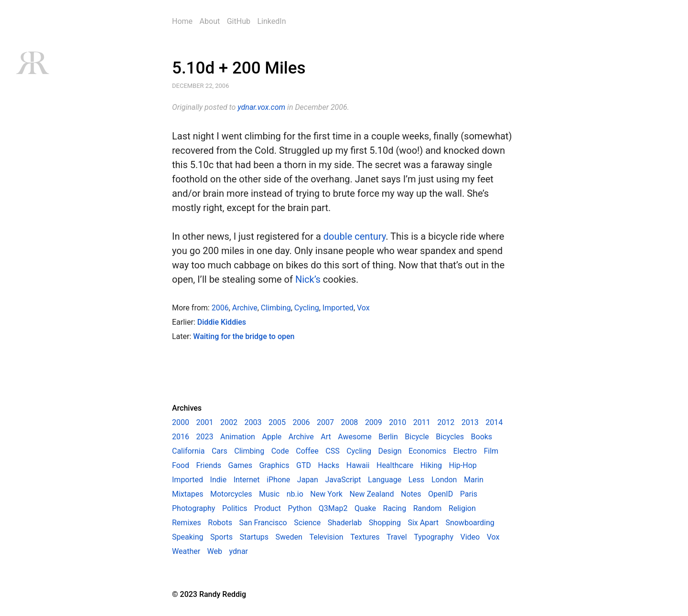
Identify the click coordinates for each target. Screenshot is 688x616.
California (188, 451)
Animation (238, 437)
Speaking (188, 537)
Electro (465, 451)
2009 (374, 422)
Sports (221, 537)
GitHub (239, 21)
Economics (427, 451)
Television (326, 537)
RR (32, 63)
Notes (411, 494)
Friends (209, 465)
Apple (272, 437)
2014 (494, 422)
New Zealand (372, 494)
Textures (365, 537)
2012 (446, 422)
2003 (253, 422)
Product (268, 508)
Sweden (289, 537)
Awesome (355, 437)
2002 (229, 422)
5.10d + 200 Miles (239, 68)
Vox (363, 308)
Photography (193, 508)
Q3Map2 (333, 508)
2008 (349, 422)
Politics (235, 508)
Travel (397, 537)
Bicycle (417, 437)
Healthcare (395, 465)
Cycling (307, 308)
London (444, 480)
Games (240, 465)
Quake (365, 508)
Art (326, 437)
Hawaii (358, 465)
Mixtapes (188, 494)
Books (482, 437)
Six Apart (423, 523)
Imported (338, 308)
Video (470, 537)
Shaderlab (345, 523)
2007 (325, 422)
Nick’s (308, 279)
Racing (395, 508)
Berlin (388, 437)
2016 (181, 437)
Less (417, 480)
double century (355, 236)
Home (182, 21)
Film (491, 451)
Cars (220, 451)
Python (300, 508)
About (210, 21)
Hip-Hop (463, 465)
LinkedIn (271, 21)
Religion (462, 508)
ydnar (239, 551)
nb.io (295, 494)
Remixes (187, 523)
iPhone (278, 480)
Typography (434, 537)
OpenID (441, 494)
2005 (277, 422)
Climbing (276, 308)
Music (269, 494)
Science (307, 523)
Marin (474, 480)
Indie (219, 480)
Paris (469, 494)
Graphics (274, 465)
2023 (204, 437)
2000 (181, 422)
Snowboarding (470, 523)
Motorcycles (231, 494)
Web (215, 551)
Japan (308, 480)
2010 (398, 422)
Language (385, 480)
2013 (470, 422)
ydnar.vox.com (261, 107)
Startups (254, 537)
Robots (220, 523)
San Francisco (263, 523)
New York (326, 494)
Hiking (431, 465)
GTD (304, 465)
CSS (332, 451)
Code (280, 451)
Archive (245, 308)
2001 (204, 422)
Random (428, 508)
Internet (247, 480)
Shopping (385, 523)
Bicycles (450, 437)
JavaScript (343, 480)
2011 (422, 422)
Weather (186, 551)
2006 (220, 308)
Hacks (328, 465)
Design (390, 451)
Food (181, 465)
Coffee (307, 451)
